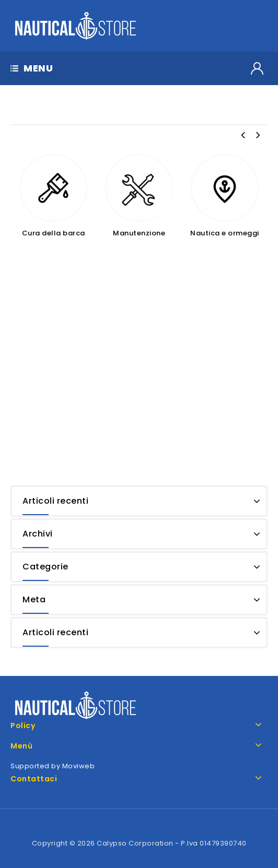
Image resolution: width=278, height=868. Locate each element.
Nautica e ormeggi (225, 233)
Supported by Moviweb (53, 766)
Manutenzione (139, 233)
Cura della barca (54, 233)
